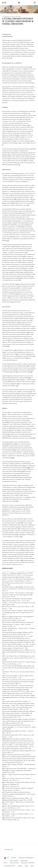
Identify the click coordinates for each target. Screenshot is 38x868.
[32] (3, 755)
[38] (3, 782)
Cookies (20, 866)
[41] (3, 792)
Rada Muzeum (14, 863)
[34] (3, 765)
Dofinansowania (10, 866)
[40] (3, 788)
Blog (32, 866)
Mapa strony (14, 861)
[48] (3, 818)
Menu (4, 3)
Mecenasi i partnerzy (28, 863)
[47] (3, 814)
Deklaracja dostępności (26, 858)
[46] (3, 810)
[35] (3, 769)
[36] (3, 775)
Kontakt (14, 858)
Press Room (24, 861)
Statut (6, 863)
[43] (3, 800)
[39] (3, 786)
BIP (6, 858)
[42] (3, 798)
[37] (3, 778)
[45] (3, 806)
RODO (26, 866)
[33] (3, 757)
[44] (3, 802)
